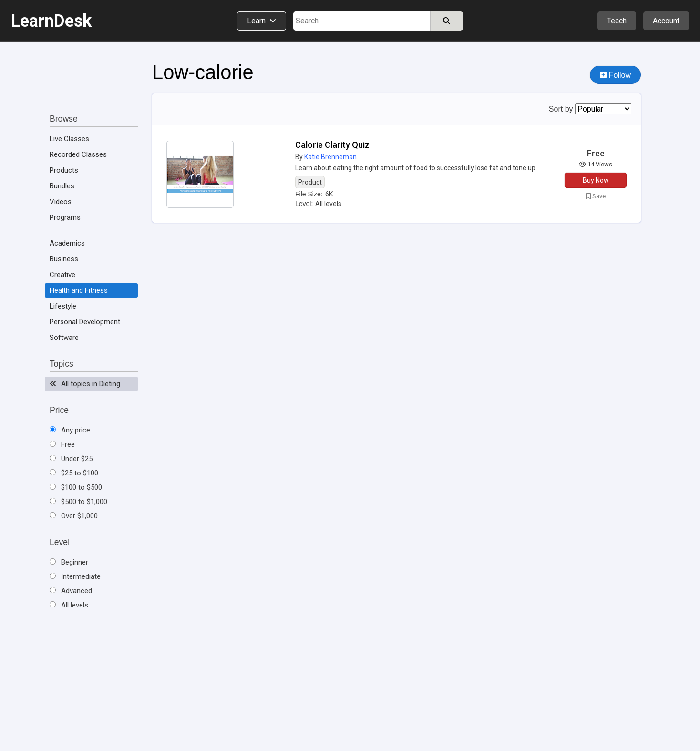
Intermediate (75, 576)
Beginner (69, 562)
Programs (65, 217)
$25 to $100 (74, 473)
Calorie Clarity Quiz (332, 145)
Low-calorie (203, 72)
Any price (70, 430)
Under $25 (71, 459)
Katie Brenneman (330, 157)
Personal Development (85, 322)
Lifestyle (63, 306)
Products (64, 170)
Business (64, 259)
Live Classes (69, 139)
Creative (62, 275)
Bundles (62, 186)
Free (62, 444)
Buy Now (596, 180)
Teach (617, 21)
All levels (69, 605)
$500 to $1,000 (78, 502)
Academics (67, 243)
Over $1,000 (74, 516)
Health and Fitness (79, 290)
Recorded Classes (78, 154)
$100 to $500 (76, 487)
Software (64, 338)
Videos (61, 202)
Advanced (71, 591)
